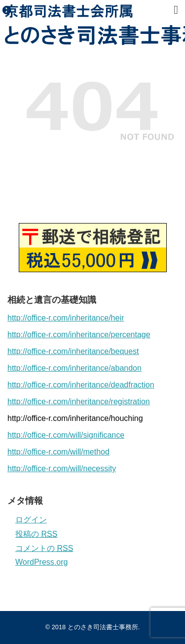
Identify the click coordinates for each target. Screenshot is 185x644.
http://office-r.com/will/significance (66, 435)
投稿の (36, 534)
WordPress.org (41, 562)
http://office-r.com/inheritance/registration (79, 402)
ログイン (31, 520)
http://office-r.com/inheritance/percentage (79, 335)
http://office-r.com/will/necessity (62, 468)
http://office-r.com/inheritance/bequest (73, 351)
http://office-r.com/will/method (58, 452)
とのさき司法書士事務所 (103, 627)
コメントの (44, 548)
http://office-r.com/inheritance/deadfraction (81, 385)
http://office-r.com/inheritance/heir (66, 318)
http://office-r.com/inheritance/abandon (74, 368)
